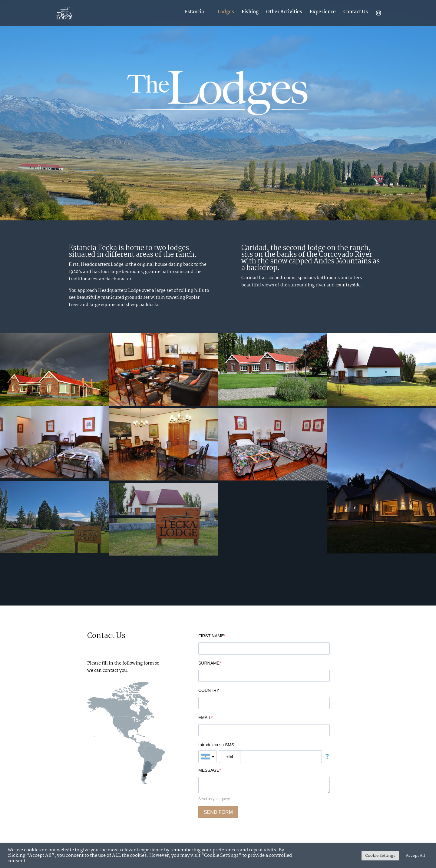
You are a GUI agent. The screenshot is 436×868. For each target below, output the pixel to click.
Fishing (250, 13)
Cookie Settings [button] (380, 856)
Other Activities (284, 13)
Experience (323, 13)
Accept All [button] (415, 856)
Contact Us (356, 13)
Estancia (194, 13)
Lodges (226, 13)
